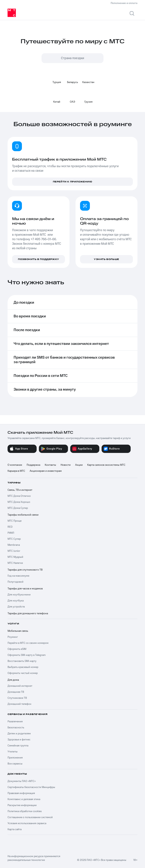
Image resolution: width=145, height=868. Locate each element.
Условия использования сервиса (27, 823)
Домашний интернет (20, 686)
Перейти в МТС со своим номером (28, 643)
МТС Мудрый (15, 557)
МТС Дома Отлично (19, 496)
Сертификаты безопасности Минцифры (31, 787)
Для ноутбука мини (19, 595)
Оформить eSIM (17, 649)
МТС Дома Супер (18, 508)
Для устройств (16, 607)
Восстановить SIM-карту (22, 661)
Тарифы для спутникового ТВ (25, 570)
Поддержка (33, 465)
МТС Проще (15, 521)
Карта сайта (15, 829)
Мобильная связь (18, 631)
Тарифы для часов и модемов (25, 589)
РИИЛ (11, 533)
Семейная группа (18, 746)
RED (10, 527)
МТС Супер (14, 539)
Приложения (15, 758)
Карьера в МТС (16, 471)
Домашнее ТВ (16, 692)
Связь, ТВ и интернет (20, 490)
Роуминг (13, 637)
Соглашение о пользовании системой (30, 817)
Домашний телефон (19, 704)
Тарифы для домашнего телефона (28, 613)
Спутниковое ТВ (17, 698)
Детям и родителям (19, 734)
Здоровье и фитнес (19, 740)
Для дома (13, 680)
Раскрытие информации (22, 805)
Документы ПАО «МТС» (22, 781)
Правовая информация (21, 793)
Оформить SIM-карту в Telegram (27, 655)
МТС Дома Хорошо (19, 502)
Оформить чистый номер (23, 673)
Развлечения (15, 722)
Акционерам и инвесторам (46, 471)
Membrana (14, 545)
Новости (66, 465)
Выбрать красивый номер (23, 667)
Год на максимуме (18, 576)
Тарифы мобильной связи (23, 515)
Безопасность (16, 728)
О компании (15, 465)
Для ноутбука (16, 601)
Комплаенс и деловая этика (24, 799)
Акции (79, 465)
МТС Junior (14, 551)
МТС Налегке (15, 563)
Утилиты (13, 752)
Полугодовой (15, 582)
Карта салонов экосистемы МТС (106, 465)
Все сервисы (15, 764)
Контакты (50, 465)
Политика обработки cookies (25, 811)
